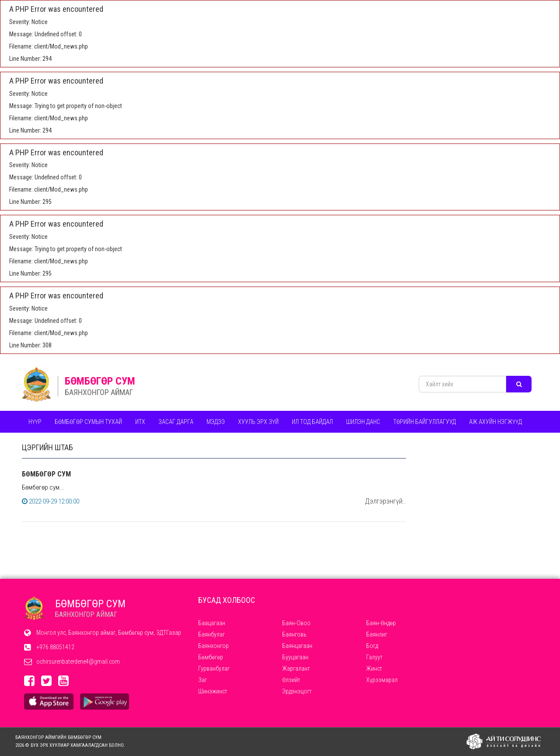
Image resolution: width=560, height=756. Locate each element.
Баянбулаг (212, 634)
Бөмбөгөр (211, 657)
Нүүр (35, 422)
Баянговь (294, 634)
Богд (372, 646)
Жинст (374, 668)
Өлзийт (291, 680)
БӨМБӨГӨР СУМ (100, 381)
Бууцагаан (295, 657)
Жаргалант (296, 668)
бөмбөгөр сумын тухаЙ (88, 422)
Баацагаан (212, 623)
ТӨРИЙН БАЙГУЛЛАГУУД (425, 422)
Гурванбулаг (214, 668)
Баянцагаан (297, 646)
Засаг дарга (176, 422)
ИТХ (140, 422)
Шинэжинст (213, 691)
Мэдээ (216, 422)
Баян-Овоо (296, 623)
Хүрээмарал (382, 680)
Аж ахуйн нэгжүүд (495, 422)
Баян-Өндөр (381, 623)
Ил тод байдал (312, 422)
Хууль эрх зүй (258, 422)
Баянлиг (377, 634)
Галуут (374, 657)
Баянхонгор (213, 646)
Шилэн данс (363, 422)
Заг (203, 680)
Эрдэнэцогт (297, 691)
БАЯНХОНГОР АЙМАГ (99, 392)
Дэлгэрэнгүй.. (385, 501)
